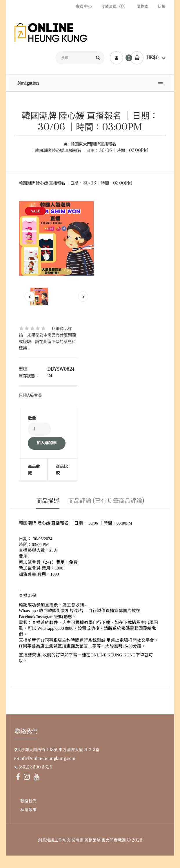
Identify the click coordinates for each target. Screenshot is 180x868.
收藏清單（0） (114, 7)
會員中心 (84, 7)
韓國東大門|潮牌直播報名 (93, 144)
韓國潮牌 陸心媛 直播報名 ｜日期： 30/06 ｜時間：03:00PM (91, 151)
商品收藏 (34, 470)
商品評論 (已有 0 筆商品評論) (106, 501)
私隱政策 (28, 810)
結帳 (161, 7)
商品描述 (48, 501)
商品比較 (62, 470)
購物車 (143, 7)
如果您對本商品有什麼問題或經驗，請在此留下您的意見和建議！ (47, 342)
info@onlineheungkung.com (47, 759)
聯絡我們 (28, 801)
